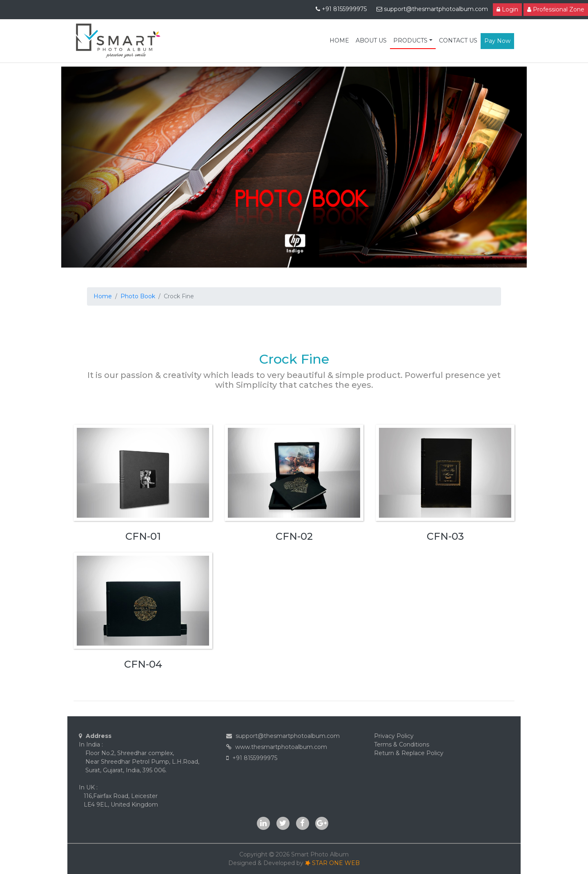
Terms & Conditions (402, 744)
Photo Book (138, 296)
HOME (339, 40)
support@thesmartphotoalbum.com (432, 9)
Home (103, 296)
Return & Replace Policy (409, 753)
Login (507, 9)
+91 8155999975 (342, 9)
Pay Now (497, 41)
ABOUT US (371, 40)
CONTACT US (458, 40)
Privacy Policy (394, 736)
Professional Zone (556, 9)
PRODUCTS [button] (410, 40)
